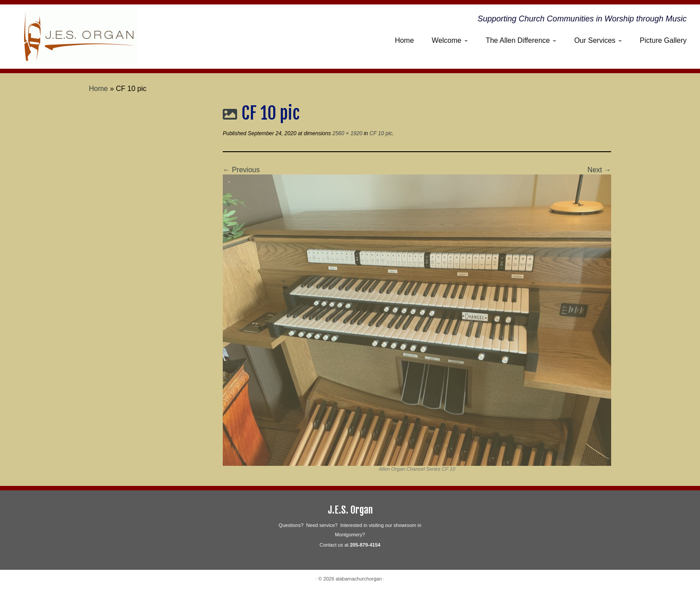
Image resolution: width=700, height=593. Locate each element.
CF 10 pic (380, 133)
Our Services (598, 40)
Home (404, 40)
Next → (599, 170)
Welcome (450, 40)
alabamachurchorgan (359, 579)
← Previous (241, 170)
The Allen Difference (521, 40)
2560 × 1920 (346, 133)
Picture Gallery (663, 40)
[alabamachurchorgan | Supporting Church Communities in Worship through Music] (81, 37)
